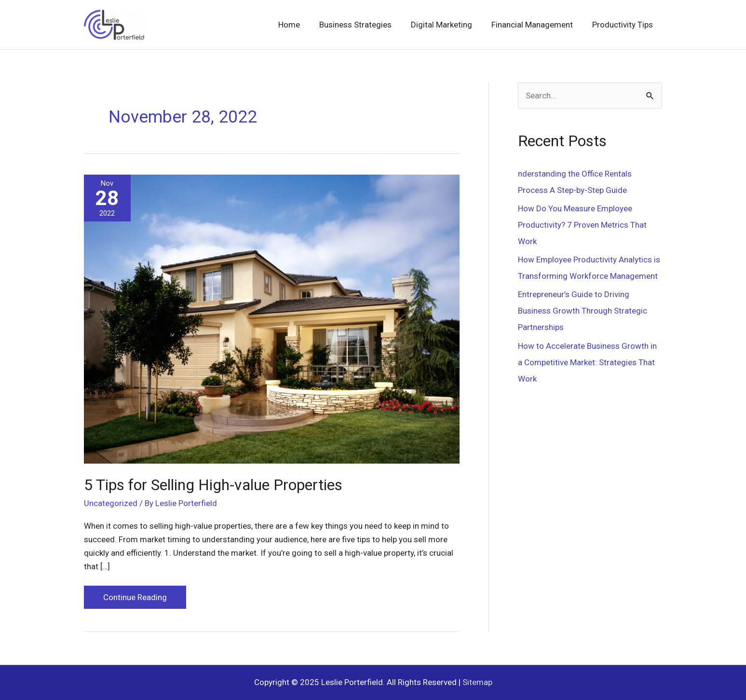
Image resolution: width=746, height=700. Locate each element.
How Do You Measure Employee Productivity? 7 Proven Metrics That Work (582, 225)
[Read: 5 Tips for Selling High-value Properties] (272, 318)
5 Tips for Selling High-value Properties (213, 485)
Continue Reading (135, 599)
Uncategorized (111, 503)
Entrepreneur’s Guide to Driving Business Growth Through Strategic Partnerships (583, 311)
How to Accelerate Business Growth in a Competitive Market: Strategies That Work (587, 362)
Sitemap (477, 682)
